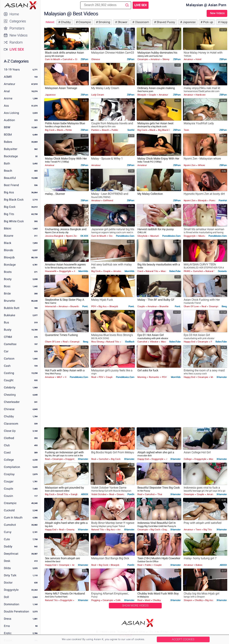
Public (114, 130)
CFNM (8, 337)
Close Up (10, 431)
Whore (201, 165)
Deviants (222, 271)
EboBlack (130, 342)
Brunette (9, 301)
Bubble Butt (12, 308)
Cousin (8, 496)
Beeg (224, 306)
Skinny (166, 59)
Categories (18, 21)
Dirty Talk (10, 575)
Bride (7, 294)
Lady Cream (98, 95)
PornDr (131, 494)
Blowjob (9, 257)
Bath (7, 163)
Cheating (10, 395)
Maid (213, 377)
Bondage (10, 265)
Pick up (208, 22)
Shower (122, 22)
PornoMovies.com (125, 236)
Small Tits (63, 494)
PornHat (223, 200)
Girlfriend (108, 200)
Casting (9, 373)
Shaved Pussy (166, 22)
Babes (8, 142)
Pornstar (214, 200)
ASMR (8, 77)
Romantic (154, 377)
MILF (59, 377)
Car (6, 351)
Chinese (9, 409)
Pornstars (17, 28)
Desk (7, 561)
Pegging (96, 600)
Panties (96, 130)
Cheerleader (12, 402)
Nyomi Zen (190, 165)
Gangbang (76, 494)
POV (94, 306)
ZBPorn (84, 59)
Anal (7, 91)
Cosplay (9, 474)
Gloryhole (143, 236)
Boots (8, 272)
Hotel (198, 59)
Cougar (9, 481)
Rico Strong (98, 342)
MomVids (83, 271)
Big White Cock (14, 221)
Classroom (11, 424)
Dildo (7, 568)
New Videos (18, 35)
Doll (6, 597)
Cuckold (9, 510)
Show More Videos (135, 605)
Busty (8, 330)
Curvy (8, 532)
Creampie (10, 503)
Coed (7, 453)
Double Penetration (16, 611)
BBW (7, 127)
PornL (85, 306)
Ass (6, 106)
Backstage (11, 156)
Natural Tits (152, 271)
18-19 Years (12, 70)
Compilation (12, 467)
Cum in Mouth (13, 518)
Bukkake (10, 315)
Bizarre (9, 236)
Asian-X (20, 5)
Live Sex (17, 49)
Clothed (9, 438)
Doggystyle (11, 590)
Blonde (8, 250)
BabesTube (175, 271)
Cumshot (10, 525)
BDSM (8, 135)
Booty (8, 279)
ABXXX (85, 494)
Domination (12, 604)
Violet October (99, 494)
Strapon (188, 600)
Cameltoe (10, 344)
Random (16, 42)
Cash (7, 366)
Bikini (8, 229)
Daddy (8, 546)
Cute (7, 539)
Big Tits (9, 214)
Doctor (8, 583)
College (9, 460)
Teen (186, 130)
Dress (8, 619)
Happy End (190, 342)
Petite (68, 130)
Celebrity (10, 387)
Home (14, 14)
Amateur (10, 84)
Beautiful (10, 178)
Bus (6, 322)
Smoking (104, 22)
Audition (9, 120)
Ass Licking (11, 113)
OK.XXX (84, 236)
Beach (8, 171)
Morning (142, 377)
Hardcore (200, 95)
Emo (7, 626)
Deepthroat (11, 554)
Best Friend (11, 185)
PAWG (187, 271)
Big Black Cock (14, 200)
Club (7, 445)
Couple (8, 489)
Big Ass (9, 192)
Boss (7, 286)
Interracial (51, 306)
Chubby (9, 416)
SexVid (131, 130)
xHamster (222, 377)
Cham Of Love (192, 306)
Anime (8, 98)
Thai (159, 494)
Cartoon (9, 359)
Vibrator (154, 342)
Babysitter (11, 149)
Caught (9, 380)
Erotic (8, 633)
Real (204, 306)
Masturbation (157, 236)
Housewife (51, 271)
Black (8, 243)
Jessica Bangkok (54, 236)
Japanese (189, 22)
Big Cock (10, 207)
